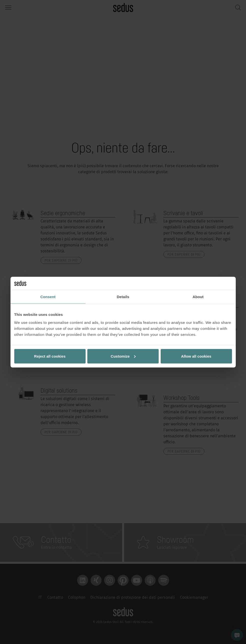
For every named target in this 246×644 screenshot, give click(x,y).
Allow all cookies (196, 356)
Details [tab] (123, 297)
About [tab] (198, 297)
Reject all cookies (50, 356)
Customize (123, 356)
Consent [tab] (48, 297)
